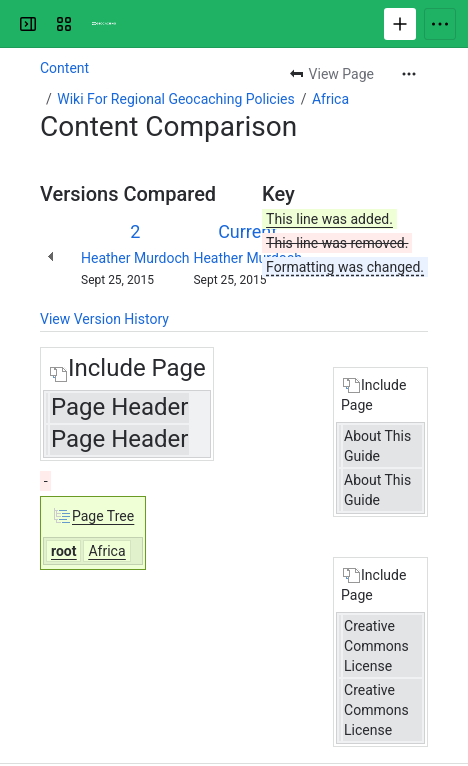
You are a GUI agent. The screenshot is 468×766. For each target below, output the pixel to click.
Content (64, 68)
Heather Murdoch (135, 258)
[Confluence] (104, 24)
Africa (330, 99)
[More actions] (409, 74)
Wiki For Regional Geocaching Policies (175, 99)
